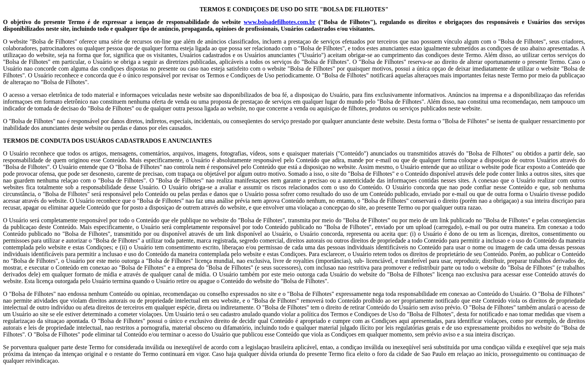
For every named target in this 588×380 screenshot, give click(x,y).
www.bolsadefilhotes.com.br (280, 22)
